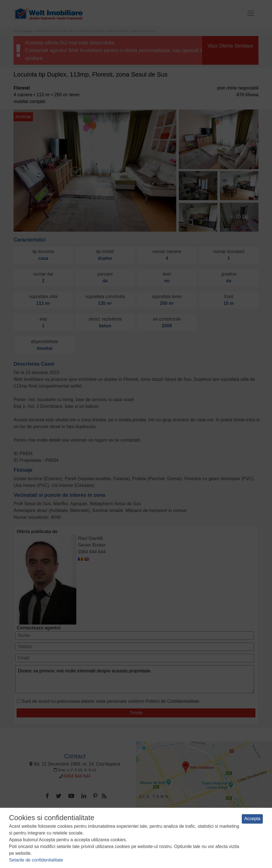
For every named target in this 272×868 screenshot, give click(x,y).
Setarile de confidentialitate (36, 860)
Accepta (252, 819)
